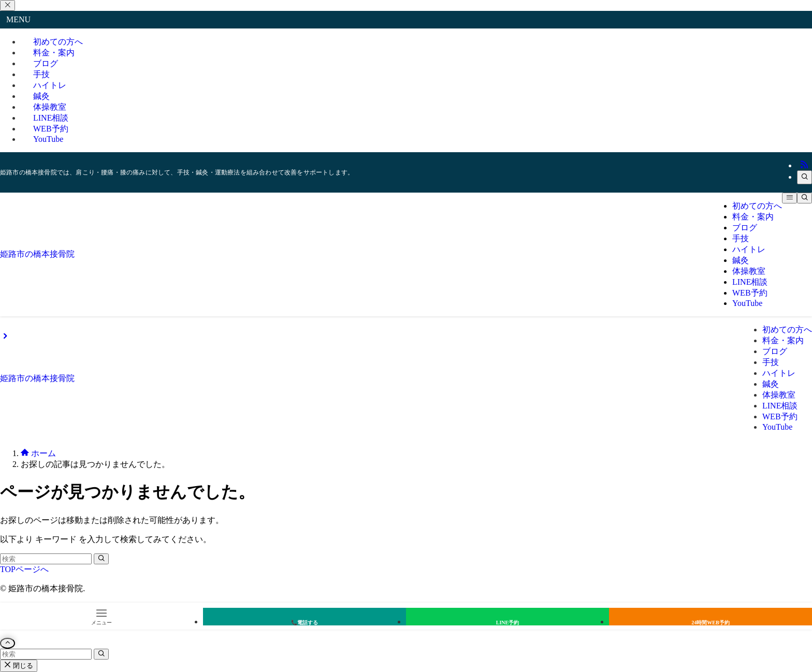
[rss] (804, 165)
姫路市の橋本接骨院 (37, 254)
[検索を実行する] (101, 559)
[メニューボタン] (789, 198)
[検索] (804, 177)
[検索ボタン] (804, 198)
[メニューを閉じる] (8, 5)
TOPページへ (24, 569)
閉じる (19, 666)
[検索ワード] (46, 559)
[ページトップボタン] (8, 643)
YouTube (48, 139)
